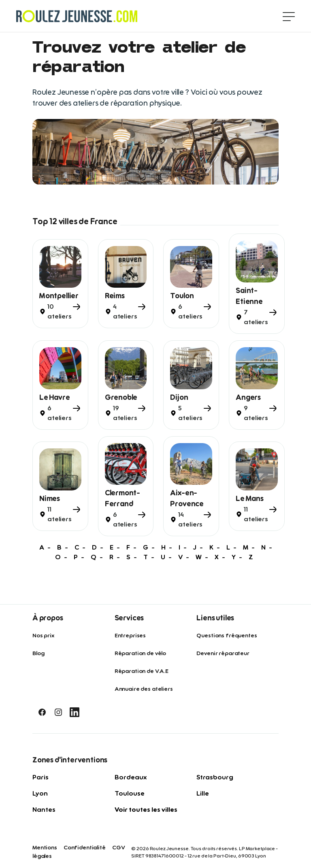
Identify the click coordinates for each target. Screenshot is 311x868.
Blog (38, 654)
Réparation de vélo (140, 654)
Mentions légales (45, 852)
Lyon (40, 794)
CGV (119, 848)
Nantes (44, 810)
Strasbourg (215, 777)
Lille (203, 794)
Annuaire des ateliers (144, 689)
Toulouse (130, 794)
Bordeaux (131, 777)
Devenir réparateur (223, 654)
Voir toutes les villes (146, 810)
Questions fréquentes (227, 636)
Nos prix (43, 636)
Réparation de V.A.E (142, 671)
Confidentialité (85, 848)
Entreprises (130, 636)
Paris (40, 777)
